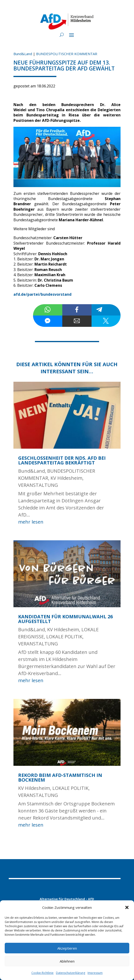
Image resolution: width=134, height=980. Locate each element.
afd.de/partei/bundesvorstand (42, 294)
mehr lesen (31, 522)
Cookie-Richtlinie (42, 973)
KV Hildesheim (66, 478)
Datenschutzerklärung (71, 973)
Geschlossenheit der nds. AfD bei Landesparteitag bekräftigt (62, 460)
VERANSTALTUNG (38, 485)
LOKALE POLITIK (64, 637)
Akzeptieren (67, 948)
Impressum (95, 973)
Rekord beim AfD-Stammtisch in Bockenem (60, 777)
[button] (127, 907)
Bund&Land (23, 54)
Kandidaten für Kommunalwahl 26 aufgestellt (65, 619)
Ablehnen (67, 961)
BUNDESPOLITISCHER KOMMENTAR (67, 54)
